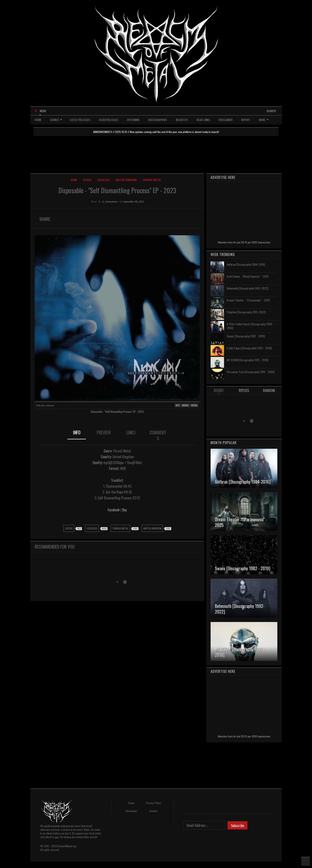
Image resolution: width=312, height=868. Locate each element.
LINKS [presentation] (131, 432)
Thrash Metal (152, 180)
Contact (153, 811)
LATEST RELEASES (80, 120)
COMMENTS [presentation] (158, 435)
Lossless (104, 180)
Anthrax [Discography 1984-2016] (246, 264)
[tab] (77, 436)
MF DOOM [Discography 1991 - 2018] (247, 360)
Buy (124, 510)
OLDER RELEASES (109, 120)
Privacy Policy (153, 803)
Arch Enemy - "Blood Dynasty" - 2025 (248, 276)
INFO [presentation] (77, 432)
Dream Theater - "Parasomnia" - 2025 (248, 300)
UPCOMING (133, 120)
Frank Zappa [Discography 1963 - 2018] (249, 348)
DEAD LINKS (203, 120)
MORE (264, 120)
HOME (38, 120)
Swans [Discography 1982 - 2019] (246, 336)
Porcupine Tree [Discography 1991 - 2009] (251, 372)
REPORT (246, 120)
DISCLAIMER (226, 120)
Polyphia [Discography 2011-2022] (246, 312)
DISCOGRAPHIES (158, 120)
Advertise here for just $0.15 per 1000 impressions (244, 242)
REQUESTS (182, 120)
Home (74, 180)
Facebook (114, 510)
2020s (87, 180)
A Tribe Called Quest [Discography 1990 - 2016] (250, 326)
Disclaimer (131, 811)
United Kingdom (126, 180)
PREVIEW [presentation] (104, 432)
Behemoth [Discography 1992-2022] (247, 288)
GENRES (56, 120)
